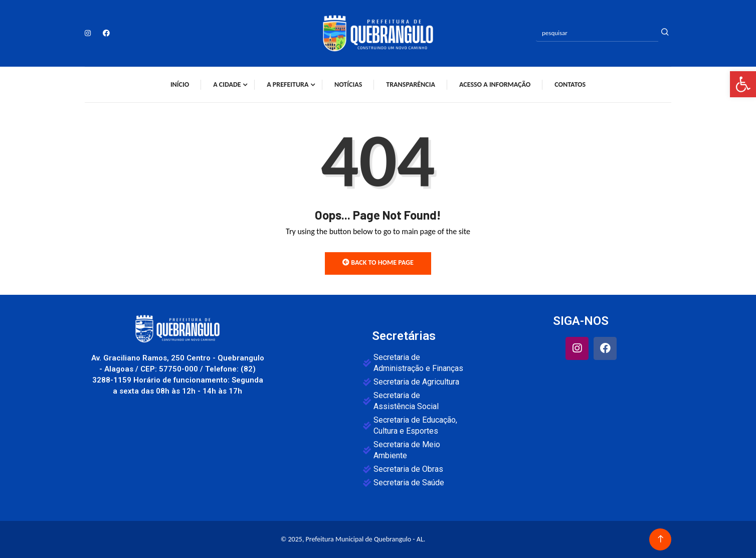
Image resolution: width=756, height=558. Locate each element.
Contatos (570, 84)
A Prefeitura (288, 84)
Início (180, 84)
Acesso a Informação (495, 84)
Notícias (348, 84)
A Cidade (227, 84)
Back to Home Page (378, 262)
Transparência (411, 84)
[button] (743, 84)
